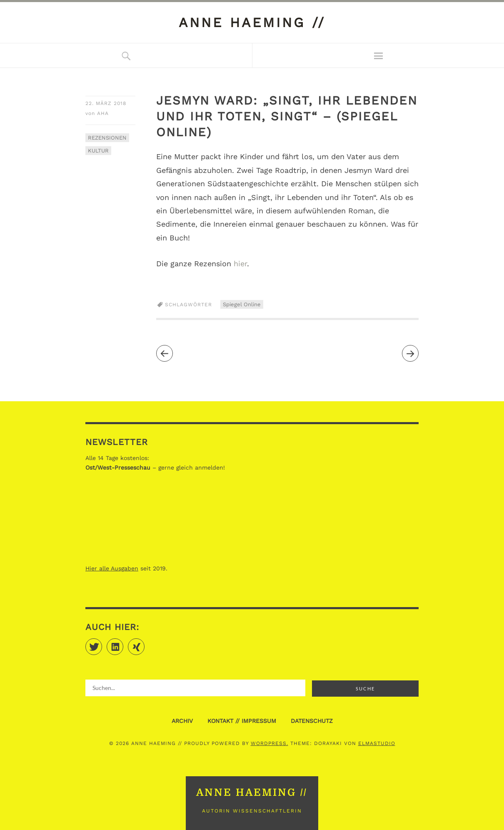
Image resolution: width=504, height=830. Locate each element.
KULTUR (98, 151)
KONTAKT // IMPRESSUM (242, 721)
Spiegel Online (242, 304)
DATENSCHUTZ (312, 721)
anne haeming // (252, 22)
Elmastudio (377, 743)
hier (240, 264)
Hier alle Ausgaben (112, 568)
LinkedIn (123, 643)
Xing (144, 643)
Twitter (102, 643)
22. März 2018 (106, 103)
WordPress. (269, 743)
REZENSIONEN (107, 138)
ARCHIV (182, 721)
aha (103, 113)
